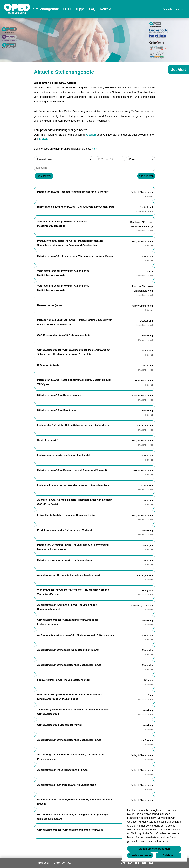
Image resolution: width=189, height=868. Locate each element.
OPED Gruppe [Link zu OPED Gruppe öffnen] (74, 9)
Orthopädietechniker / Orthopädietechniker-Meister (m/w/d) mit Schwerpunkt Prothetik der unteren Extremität (74, 352)
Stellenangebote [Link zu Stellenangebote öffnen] (46, 9)
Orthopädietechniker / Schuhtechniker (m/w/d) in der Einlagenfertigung (68, 622)
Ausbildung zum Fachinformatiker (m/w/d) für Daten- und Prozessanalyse (70, 757)
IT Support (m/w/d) (48, 365)
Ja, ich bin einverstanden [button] (154, 849)
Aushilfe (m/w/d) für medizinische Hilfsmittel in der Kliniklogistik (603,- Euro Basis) (75, 502)
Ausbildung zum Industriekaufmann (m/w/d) (63, 770)
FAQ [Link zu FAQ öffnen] (92, 9)
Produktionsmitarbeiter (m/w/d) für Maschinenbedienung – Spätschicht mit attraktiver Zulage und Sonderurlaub (71, 243)
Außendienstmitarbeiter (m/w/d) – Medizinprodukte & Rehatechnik (76, 635)
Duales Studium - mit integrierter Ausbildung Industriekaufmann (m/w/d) (75, 802)
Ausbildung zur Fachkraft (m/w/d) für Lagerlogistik (67, 785)
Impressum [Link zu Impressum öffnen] (44, 863)
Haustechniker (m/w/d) (50, 305)
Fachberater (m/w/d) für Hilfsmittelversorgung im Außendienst (73, 425)
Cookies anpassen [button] (140, 855)
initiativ (44, 139)
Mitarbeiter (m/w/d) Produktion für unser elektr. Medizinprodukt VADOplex (74, 382)
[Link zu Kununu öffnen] (151, 862)
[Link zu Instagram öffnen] (123, 862)
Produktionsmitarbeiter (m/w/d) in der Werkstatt (65, 530)
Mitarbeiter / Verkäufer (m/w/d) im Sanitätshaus (65, 560)
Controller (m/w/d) (48, 440)
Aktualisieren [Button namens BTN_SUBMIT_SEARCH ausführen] (146, 176)
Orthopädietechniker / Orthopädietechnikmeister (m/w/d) (70, 830)
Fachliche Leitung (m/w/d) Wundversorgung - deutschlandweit (73, 485)
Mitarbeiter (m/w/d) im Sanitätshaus (58, 410)
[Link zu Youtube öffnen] (144, 862)
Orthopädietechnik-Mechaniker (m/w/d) (60, 725)
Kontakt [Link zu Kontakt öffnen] (106, 9)
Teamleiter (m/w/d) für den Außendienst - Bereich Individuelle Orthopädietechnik (73, 712)
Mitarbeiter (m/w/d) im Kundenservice (59, 395)
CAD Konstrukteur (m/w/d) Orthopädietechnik (64, 335)
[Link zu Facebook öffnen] (130, 862)
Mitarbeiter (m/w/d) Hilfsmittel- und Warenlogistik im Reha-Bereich (76, 256)
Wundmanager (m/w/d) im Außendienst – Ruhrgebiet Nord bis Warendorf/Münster (73, 592)
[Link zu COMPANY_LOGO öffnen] (17, 9)
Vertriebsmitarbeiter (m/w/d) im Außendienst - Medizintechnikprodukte (64, 224)
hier (94, 149)
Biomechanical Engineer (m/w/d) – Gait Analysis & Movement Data (76, 207)
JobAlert (91, 135)
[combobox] (141, 159)
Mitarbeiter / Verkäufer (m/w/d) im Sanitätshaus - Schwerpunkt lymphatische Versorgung (73, 547)
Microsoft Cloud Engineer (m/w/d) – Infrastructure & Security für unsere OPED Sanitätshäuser (75, 322)
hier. (168, 841)
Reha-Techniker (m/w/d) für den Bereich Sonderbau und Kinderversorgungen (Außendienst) (70, 697)
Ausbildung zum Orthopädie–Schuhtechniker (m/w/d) (68, 650)
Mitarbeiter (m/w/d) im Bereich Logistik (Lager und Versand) (72, 470)
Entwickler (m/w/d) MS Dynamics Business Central (67, 515)
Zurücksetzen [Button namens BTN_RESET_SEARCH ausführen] (44, 176)
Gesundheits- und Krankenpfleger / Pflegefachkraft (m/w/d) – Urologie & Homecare (73, 817)
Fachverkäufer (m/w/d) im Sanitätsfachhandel (64, 455)
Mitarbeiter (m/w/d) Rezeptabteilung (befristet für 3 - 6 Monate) (73, 192)
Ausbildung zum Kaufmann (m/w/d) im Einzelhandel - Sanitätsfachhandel (68, 607)
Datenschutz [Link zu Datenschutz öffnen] (62, 863)
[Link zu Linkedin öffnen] (137, 862)
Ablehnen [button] (168, 855)
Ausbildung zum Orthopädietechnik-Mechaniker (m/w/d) (70, 575)
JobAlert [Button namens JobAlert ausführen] (179, 70)
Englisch (179, 9)
